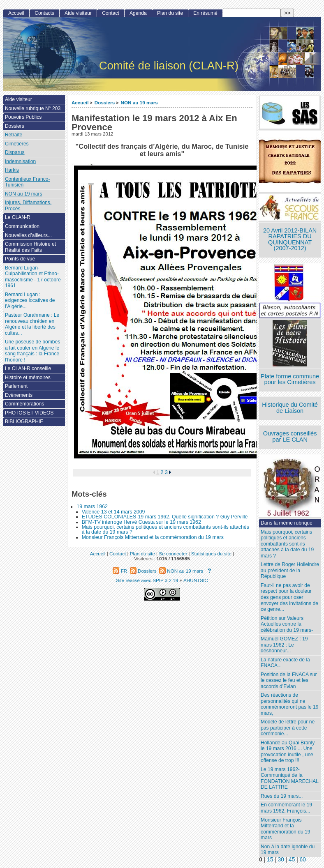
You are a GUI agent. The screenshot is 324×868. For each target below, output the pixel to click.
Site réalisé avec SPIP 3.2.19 (147, 580)
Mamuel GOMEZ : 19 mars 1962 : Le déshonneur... (284, 645)
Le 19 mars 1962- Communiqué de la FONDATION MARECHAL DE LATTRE (290, 778)
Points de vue (20, 259)
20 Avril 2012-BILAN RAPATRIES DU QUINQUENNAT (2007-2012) (290, 239)
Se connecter (173, 554)
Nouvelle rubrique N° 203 (33, 108)
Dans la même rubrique (287, 523)
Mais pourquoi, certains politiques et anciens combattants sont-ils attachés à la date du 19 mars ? (165, 530)
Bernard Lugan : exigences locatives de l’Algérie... (30, 300)
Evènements (19, 395)
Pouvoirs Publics (23, 117)
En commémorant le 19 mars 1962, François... (286, 808)
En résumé (205, 13)
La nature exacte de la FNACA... (285, 663)
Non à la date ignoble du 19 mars (288, 850)
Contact (111, 13)
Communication (22, 226)
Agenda (138, 13)
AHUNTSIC (196, 580)
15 (270, 860)
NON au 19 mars (139, 102)
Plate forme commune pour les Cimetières (290, 379)
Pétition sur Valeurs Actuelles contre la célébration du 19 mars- (287, 624)
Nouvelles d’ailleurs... (28, 235)
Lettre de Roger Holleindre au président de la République (290, 570)
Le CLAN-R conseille (28, 368)
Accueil (80, 102)
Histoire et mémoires (28, 378)
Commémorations (24, 404)
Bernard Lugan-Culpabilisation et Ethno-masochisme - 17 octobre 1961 (33, 277)
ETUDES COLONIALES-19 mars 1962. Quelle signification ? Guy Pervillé (165, 517)
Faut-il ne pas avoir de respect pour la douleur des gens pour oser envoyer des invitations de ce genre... (289, 597)
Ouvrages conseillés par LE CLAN (290, 436)
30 (281, 860)
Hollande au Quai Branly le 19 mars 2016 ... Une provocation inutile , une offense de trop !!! (288, 752)
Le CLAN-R (18, 217)
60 (303, 860)
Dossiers (105, 102)
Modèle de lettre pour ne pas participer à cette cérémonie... (288, 728)
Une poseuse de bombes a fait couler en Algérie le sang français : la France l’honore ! (32, 351)
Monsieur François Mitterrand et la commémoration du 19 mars (153, 537)
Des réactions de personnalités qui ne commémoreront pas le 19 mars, (289, 704)
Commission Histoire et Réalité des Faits (30, 247)
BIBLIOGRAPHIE (24, 421)
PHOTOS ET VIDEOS (29, 413)
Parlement (16, 386)
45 (292, 860)
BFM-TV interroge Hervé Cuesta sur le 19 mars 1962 (141, 522)
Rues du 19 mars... (282, 796)
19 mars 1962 (92, 507)
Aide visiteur (78, 13)
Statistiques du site (211, 554)
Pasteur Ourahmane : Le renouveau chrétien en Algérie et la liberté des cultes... (32, 324)
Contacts (44, 13)
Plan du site (170, 13)
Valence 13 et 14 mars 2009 (113, 512)
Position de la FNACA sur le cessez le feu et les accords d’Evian (289, 680)
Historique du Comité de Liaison (290, 408)
